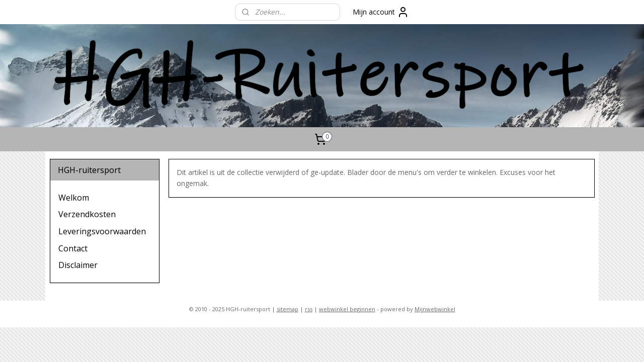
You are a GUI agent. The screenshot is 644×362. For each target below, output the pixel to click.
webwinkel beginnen (347, 309)
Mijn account (381, 12)
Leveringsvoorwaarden (102, 231)
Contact (73, 248)
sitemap (288, 309)
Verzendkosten (87, 214)
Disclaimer (78, 265)
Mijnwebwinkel (435, 309)
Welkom (74, 198)
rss (309, 309)
